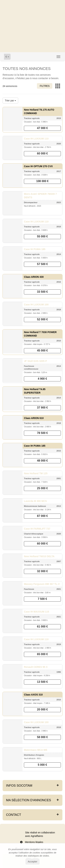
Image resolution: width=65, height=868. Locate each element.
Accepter (32, 862)
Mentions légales (34, 842)
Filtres (45, 86)
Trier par (10, 101)
